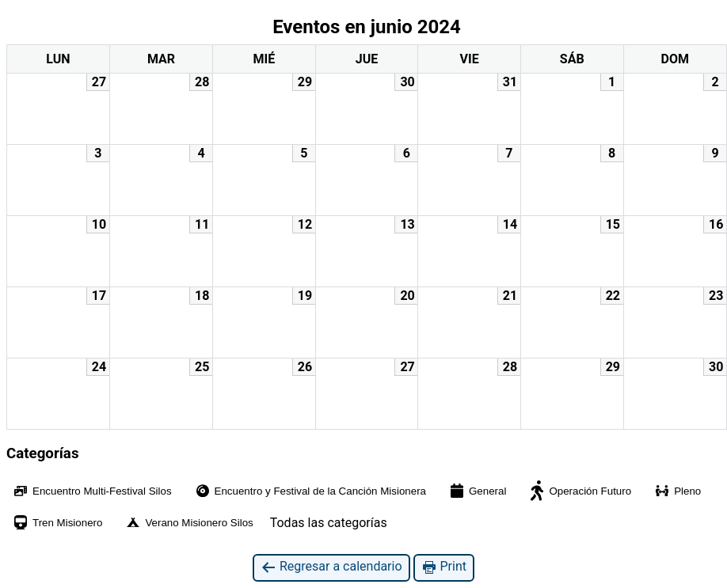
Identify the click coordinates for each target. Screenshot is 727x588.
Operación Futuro (580, 491)
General (477, 491)
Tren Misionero (57, 522)
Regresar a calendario (331, 567)
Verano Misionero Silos (188, 523)
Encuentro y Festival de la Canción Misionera (310, 491)
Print (444, 567)
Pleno (677, 491)
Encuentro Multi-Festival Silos (92, 491)
